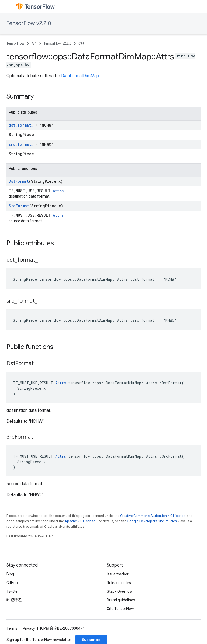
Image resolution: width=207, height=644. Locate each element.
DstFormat (19, 181)
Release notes (119, 583)
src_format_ (21, 144)
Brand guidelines (121, 600)
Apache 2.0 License (80, 521)
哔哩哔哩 (14, 600)
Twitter (13, 591)
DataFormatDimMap (80, 76)
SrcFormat (19, 206)
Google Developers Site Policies (152, 521)
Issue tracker (118, 574)
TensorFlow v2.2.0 (29, 23)
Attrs (58, 191)
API (34, 43)
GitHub (12, 583)
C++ (81, 43)
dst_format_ (21, 125)
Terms (12, 628)
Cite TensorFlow (120, 609)
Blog (10, 574)
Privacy (29, 628)
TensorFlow (15, 43)
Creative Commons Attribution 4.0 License (153, 516)
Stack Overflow (120, 591)
